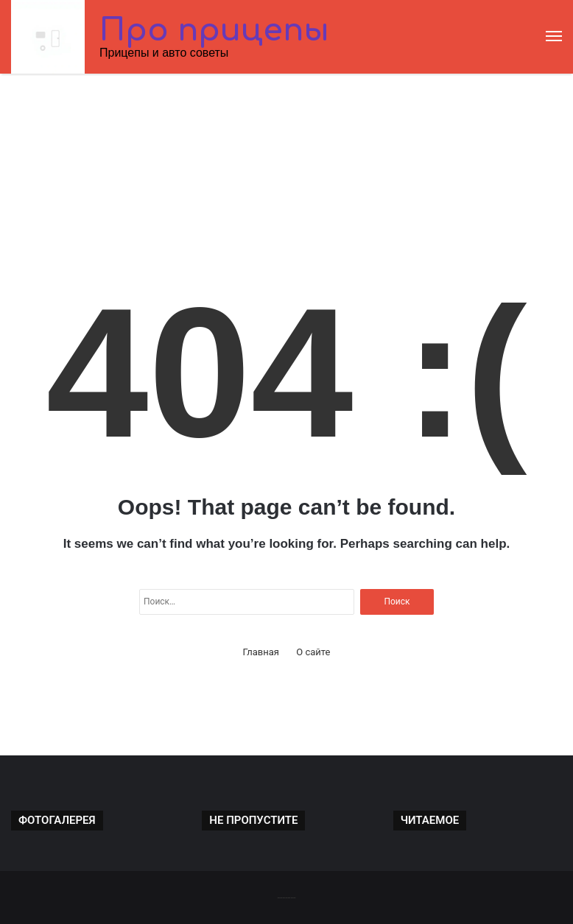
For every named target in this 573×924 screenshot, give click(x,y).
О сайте (313, 652)
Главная (261, 652)
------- (286, 897)
